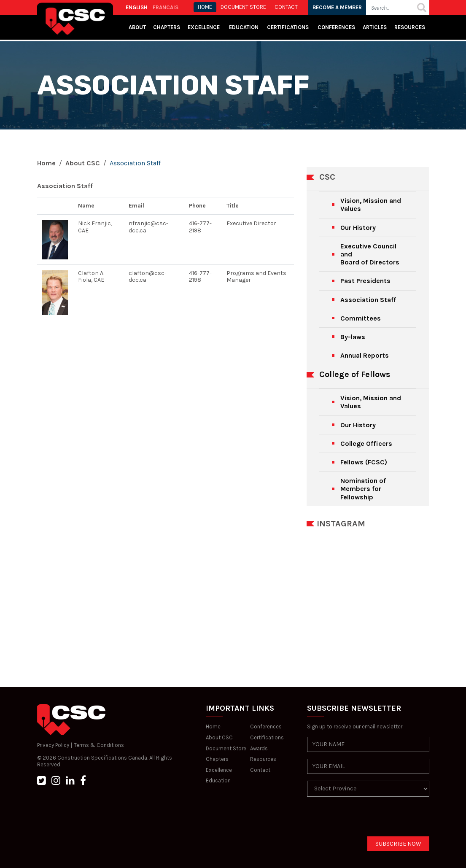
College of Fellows (355, 374)
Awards (259, 748)
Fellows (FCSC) (364, 462)
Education (218, 780)
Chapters (167, 27)
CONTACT (286, 7)
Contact (260, 770)
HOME (205, 7)
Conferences (336, 27)
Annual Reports (365, 355)
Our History (358, 228)
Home (46, 163)
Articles (375, 27)
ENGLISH (137, 7)
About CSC (83, 163)
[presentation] (371, 820)
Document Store (226, 748)
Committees (361, 318)
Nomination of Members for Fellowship (363, 489)
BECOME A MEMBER (337, 7)
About (137, 27)
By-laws (353, 337)
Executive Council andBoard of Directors (370, 254)
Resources (410, 27)
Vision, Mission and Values (371, 205)
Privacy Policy (53, 745)
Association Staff (368, 300)
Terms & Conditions (99, 745)
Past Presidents (365, 281)
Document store (243, 7)
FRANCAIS (166, 7)
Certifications (288, 27)
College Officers (366, 443)
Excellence (204, 27)
